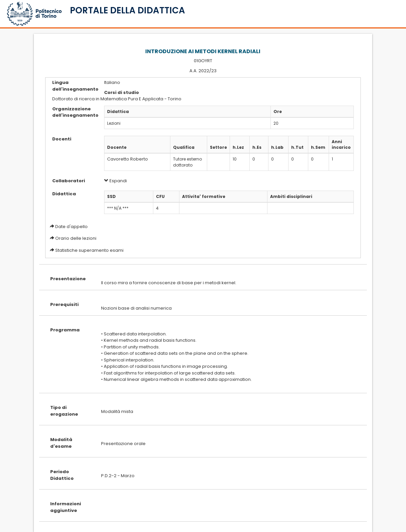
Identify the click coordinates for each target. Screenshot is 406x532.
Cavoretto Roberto (128, 159)
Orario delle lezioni (76, 238)
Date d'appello (71, 227)
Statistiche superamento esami (89, 250)
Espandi (115, 181)
